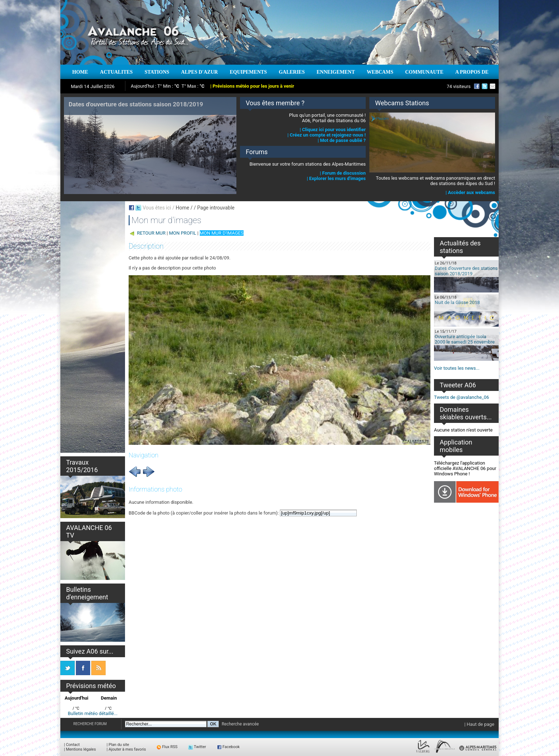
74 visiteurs (459, 86)
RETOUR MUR (151, 233)
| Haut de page (479, 724)
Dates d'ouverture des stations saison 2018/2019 (466, 271)
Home (183, 208)
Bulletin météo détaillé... (93, 713)
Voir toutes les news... (457, 368)
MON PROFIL (183, 233)
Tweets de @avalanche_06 (461, 397)
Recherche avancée (240, 724)
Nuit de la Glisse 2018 (457, 302)
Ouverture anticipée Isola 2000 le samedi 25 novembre (465, 339)
